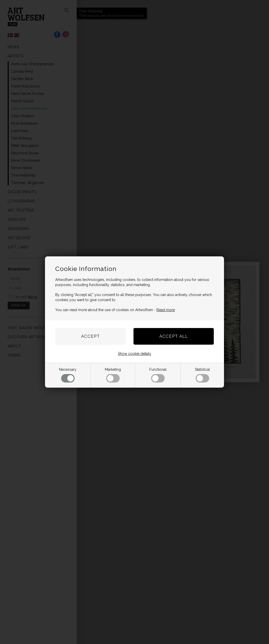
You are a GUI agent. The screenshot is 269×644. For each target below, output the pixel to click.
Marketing (113, 375)
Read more (166, 310)
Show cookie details (134, 354)
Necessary (68, 375)
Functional (158, 375)
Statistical (202, 375)
